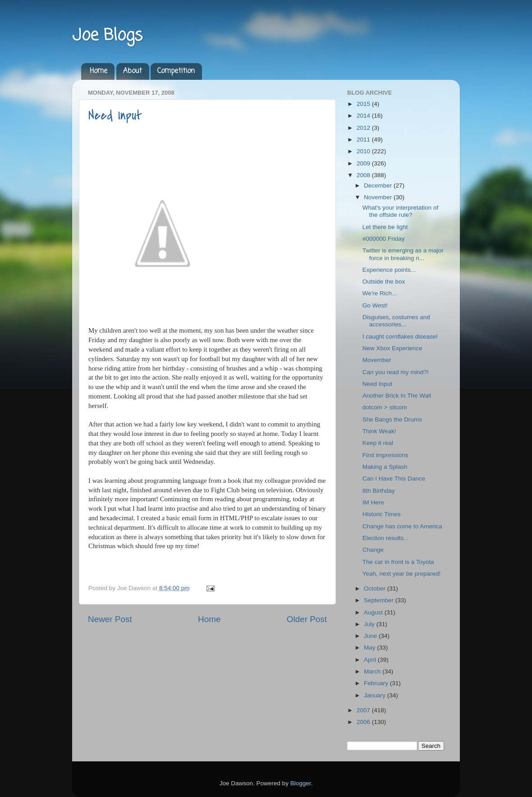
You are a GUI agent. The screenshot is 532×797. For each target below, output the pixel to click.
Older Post (307, 619)
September (380, 600)
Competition (176, 71)
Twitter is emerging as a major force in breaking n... (403, 254)
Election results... (386, 538)
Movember (377, 360)
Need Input (115, 115)
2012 (364, 128)
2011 (364, 140)
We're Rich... (380, 293)
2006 (364, 722)
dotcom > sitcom (385, 407)
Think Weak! (379, 431)
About (133, 71)
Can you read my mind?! (396, 372)
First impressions (385, 455)
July (370, 624)
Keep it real (378, 443)
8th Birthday (379, 491)
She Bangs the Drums (392, 419)
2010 (364, 151)
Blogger (301, 783)
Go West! (375, 305)
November (379, 197)
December (379, 186)
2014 (364, 116)
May (370, 648)
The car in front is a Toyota (398, 562)
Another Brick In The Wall (397, 396)
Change (373, 550)
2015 (364, 104)
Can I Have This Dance (394, 479)
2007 (364, 710)
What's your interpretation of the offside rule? (400, 211)
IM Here (373, 502)
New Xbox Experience (392, 348)
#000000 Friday (384, 239)
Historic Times (382, 514)
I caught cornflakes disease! (400, 337)
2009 (364, 163)
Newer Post (110, 619)
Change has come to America (402, 526)
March (373, 671)
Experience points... (389, 270)
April (371, 660)
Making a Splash (385, 467)
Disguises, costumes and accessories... (396, 321)
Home (99, 71)
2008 (364, 175)
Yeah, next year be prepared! (402, 574)
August (374, 612)
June (371, 636)
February (377, 683)
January (376, 695)
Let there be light (385, 227)
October (376, 589)
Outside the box (384, 282)
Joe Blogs (107, 36)
